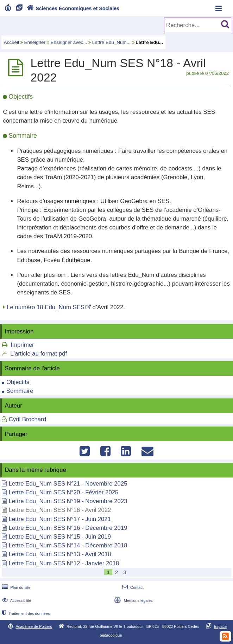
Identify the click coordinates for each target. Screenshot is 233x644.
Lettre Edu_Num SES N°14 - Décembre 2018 (68, 545)
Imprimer (22, 345)
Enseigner (35, 42)
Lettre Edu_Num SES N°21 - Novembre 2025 (68, 484)
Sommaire (20, 391)
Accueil (11, 42)
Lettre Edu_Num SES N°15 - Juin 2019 (60, 537)
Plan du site (15, 587)
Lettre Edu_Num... (111, 42)
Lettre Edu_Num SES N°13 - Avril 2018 (60, 554)
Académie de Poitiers (34, 626)
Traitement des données (25, 613)
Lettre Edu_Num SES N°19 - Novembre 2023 (68, 501)
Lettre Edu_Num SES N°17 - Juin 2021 (60, 519)
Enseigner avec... (69, 42)
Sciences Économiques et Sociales (72, 8)
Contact (132, 587)
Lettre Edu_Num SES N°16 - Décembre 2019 (68, 528)
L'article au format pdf (39, 354)
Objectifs (18, 382)
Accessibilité (16, 600)
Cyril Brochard (27, 419)
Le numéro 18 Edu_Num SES (46, 307)
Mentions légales (132, 600)
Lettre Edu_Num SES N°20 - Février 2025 (64, 492)
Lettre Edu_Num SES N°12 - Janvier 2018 (64, 563)
